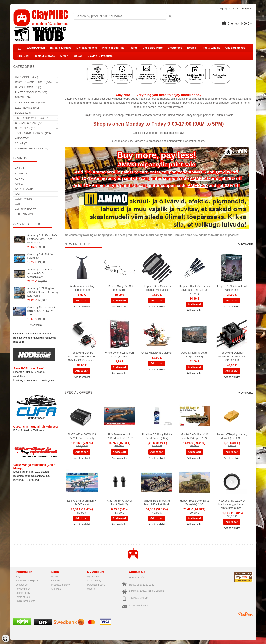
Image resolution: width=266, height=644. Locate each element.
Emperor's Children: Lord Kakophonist (232, 288)
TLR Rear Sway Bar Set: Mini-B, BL (119, 288)
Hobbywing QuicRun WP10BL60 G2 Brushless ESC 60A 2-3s (232, 356)
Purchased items (96, 585)
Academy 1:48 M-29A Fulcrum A (40, 256)
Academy (21, 174)
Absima (20, 168)
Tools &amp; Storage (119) (33, 133)
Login (236, 9)
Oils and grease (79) (29, 123)
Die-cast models (87, 48)
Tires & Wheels (211, 48)
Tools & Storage (45, 56)
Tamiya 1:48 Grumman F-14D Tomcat (82, 502)
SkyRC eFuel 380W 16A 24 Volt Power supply (82, 436)
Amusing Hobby (25, 209)
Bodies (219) (23, 113)
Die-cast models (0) (28, 87)
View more (36, 325)
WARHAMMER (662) (27, 77)
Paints (134, 48)
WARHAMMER (36, 48)
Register (247, 9)
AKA (18, 194)
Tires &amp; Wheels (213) (32, 118)
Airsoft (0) (22, 138)
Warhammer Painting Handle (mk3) (82, 288)
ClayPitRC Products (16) (32, 149)
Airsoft (64, 56)
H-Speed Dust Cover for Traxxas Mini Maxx (157, 288)
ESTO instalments (25, 601)
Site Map (56, 589)
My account (93, 577)
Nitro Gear (23, 56)
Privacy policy (23, 589)
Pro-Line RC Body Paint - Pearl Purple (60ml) (157, 436)
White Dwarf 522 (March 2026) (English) (119, 355)
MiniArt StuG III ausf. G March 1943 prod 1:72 (194, 436)
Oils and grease (235, 48)
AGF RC (20, 179)
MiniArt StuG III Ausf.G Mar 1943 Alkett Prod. (157, 502)
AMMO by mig (24, 199)
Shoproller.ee (246, 614)
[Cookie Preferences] (6, 638)
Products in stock (61, 585)
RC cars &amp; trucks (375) (33, 82)
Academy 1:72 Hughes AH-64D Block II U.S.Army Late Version (43, 292)
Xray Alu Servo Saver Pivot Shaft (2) (119, 502)
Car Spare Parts (153, 48)
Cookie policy (23, 593)
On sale (56, 581)
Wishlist (91, 589)
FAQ (18, 577)
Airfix (19, 184)
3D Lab (78, 56)
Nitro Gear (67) (25, 128)
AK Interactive (25, 189)
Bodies (191, 48)
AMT (18, 204)
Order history (94, 581)
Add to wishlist (82, 307)
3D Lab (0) (21, 144)
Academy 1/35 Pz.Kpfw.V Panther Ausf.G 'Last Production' (42, 239)
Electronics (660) (27, 108)
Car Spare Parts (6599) (30, 103)
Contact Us (22, 585)
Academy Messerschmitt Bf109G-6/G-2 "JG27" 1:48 (42, 311)
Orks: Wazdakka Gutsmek (157, 353)
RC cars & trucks (61, 48)
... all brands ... (25, 214)
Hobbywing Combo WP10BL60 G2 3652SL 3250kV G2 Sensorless (82, 356)
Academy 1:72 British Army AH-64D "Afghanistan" (40, 273)
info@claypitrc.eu (139, 605)
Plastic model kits (113, 48)
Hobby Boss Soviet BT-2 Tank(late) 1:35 (194, 502)
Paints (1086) (23, 98)
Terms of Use (23, 597)
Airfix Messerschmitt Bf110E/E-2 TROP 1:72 (120, 436)
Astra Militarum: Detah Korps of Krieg (194, 355)
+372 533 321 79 (138, 598)
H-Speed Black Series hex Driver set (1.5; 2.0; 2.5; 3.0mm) (194, 290)
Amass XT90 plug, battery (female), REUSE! (232, 436)
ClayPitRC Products (100, 56)
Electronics (175, 48)
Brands (55, 577)
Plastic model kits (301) (31, 92)
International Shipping (27, 581)
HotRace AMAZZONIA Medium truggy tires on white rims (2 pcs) (232, 504)
